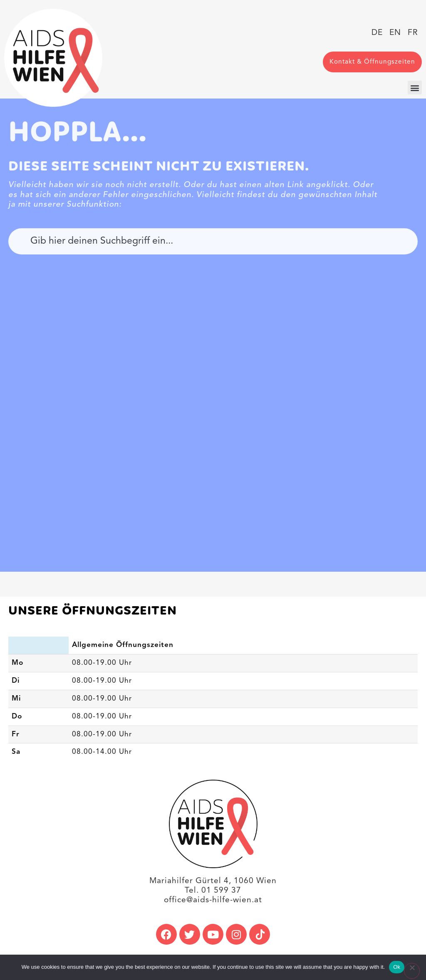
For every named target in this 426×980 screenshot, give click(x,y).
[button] (415, 88)
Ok (397, 967)
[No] (412, 971)
